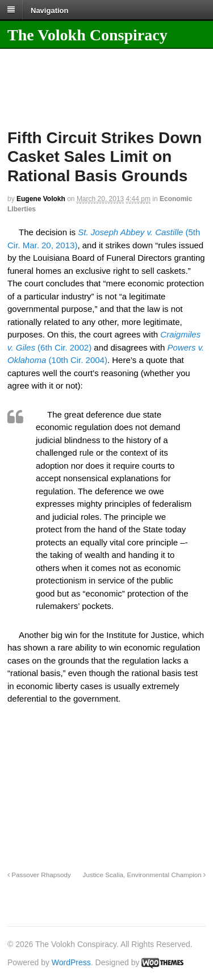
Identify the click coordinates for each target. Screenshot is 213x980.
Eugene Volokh (41, 199)
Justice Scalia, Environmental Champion (144, 875)
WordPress (71, 962)
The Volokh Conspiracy (87, 35)
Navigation (49, 10)
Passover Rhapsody (39, 875)
